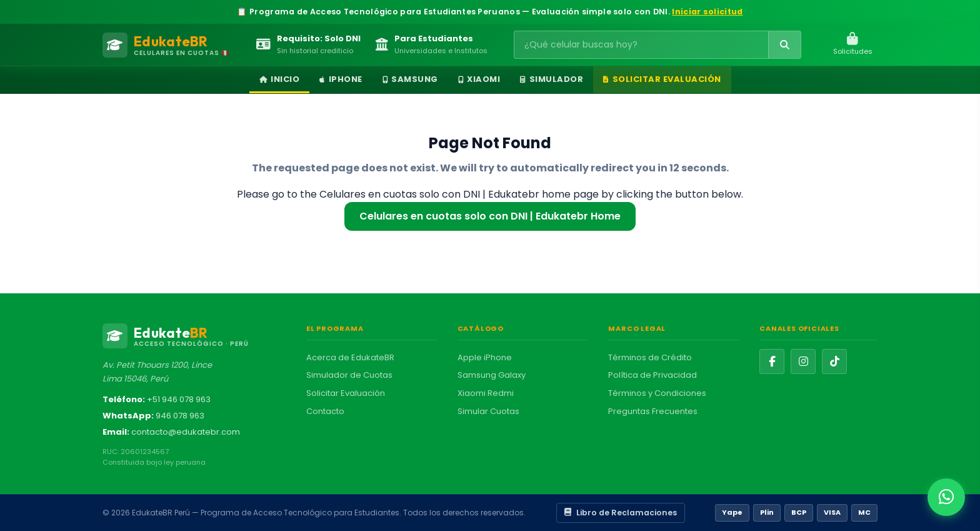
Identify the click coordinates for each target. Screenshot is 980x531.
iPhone (341, 79)
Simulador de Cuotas (349, 375)
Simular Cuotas (488, 411)
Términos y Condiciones (657, 393)
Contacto (325, 411)
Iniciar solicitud (707, 12)
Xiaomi (479, 79)
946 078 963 (180, 416)
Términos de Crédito (650, 357)
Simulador (552, 79)
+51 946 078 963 (179, 399)
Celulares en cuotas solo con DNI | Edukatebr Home (490, 216)
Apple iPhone (485, 357)
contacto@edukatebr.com (186, 432)
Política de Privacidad (652, 375)
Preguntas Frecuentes (653, 411)
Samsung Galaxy (492, 375)
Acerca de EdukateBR (350, 357)
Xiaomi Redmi (486, 393)
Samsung (410, 79)
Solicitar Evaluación (662, 79)
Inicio (280, 79)
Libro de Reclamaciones (621, 513)
